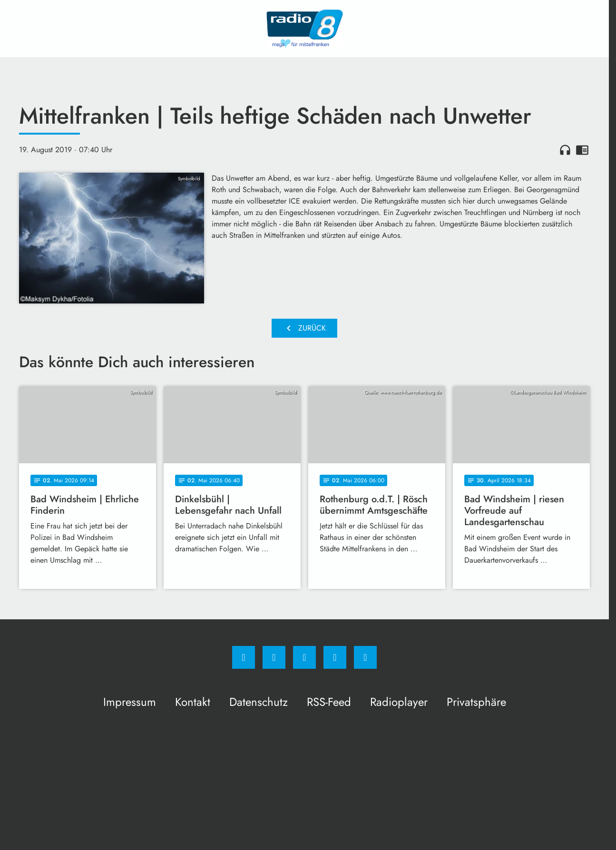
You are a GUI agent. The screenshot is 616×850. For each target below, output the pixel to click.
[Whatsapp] (304, 657)
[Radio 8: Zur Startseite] (304, 29)
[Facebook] (244, 657)
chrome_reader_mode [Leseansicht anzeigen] (582, 150)
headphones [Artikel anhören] (565, 150)
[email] (365, 657)
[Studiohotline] (335, 657)
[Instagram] (274, 657)
